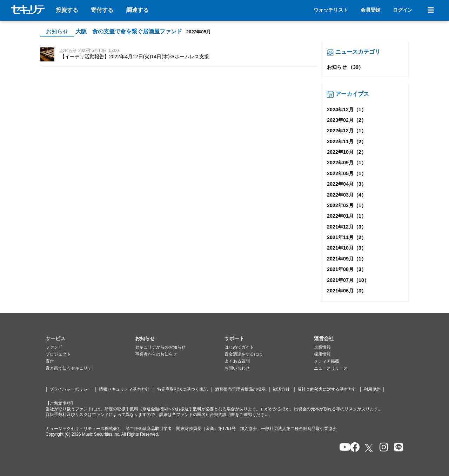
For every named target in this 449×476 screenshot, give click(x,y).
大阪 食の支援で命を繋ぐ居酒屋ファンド (129, 31)
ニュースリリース (331, 368)
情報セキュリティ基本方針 (124, 389)
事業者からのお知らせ (156, 354)
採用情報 (322, 354)
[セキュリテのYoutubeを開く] (342, 448)
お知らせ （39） (345, 67)
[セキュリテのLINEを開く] (397, 448)
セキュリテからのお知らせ (160, 347)
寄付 (50, 361)
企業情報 (322, 347)
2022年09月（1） (347, 163)
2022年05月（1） (347, 173)
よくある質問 (237, 361)
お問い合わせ (237, 368)
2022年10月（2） (347, 152)
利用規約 (372, 389)
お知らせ (57, 31)
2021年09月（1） (347, 259)
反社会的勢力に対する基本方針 (327, 389)
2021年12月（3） (347, 227)
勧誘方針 (281, 389)
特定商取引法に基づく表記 (182, 389)
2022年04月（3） (347, 184)
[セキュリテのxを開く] (369, 448)
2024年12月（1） (347, 110)
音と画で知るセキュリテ (69, 368)
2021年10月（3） (347, 248)
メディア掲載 (327, 361)
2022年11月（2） (347, 141)
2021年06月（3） (347, 291)
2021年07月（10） (348, 280)
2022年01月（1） (347, 216)
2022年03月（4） (347, 195)
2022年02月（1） (347, 205)
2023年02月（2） (347, 120)
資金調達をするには (243, 354)
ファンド (54, 347)
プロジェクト (58, 354)
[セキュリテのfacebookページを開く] (353, 448)
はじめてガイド (239, 347)
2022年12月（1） (347, 131)
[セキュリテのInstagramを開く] (382, 448)
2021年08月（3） (347, 269)
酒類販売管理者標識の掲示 (240, 389)
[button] (90, 339)
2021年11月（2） (347, 237)
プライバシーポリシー (71, 389)
